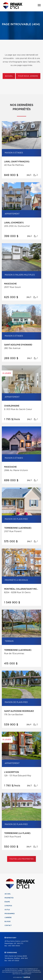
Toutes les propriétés (21, 859)
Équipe (7, 902)
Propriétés (9, 898)
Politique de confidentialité (12, 972)
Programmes (10, 914)
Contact (8, 925)
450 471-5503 (14, 961)
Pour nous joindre (28, 76)
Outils (7, 910)
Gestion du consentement (22, 974)
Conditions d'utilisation (32, 972)
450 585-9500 (14, 946)
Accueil (9, 76)
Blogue (8, 921)
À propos (8, 906)
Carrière (8, 918)
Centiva (26, 977)
